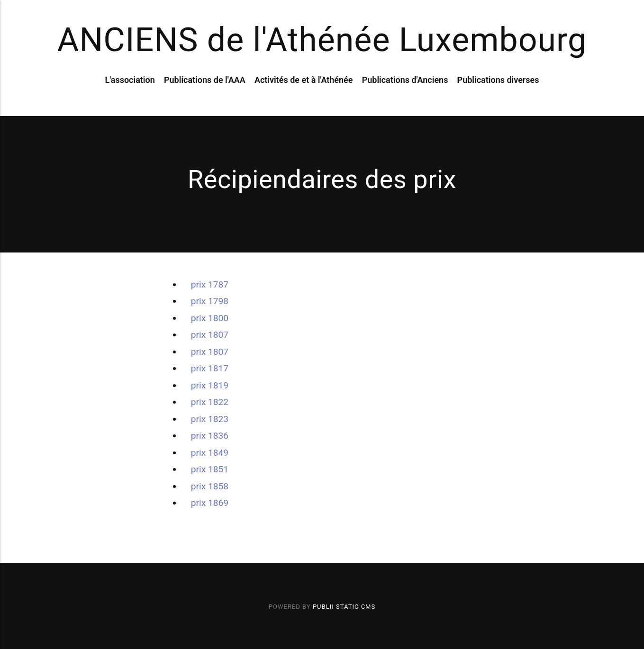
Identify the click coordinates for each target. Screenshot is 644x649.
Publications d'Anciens (405, 80)
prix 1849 (210, 453)
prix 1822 (210, 402)
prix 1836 (210, 436)
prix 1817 (210, 368)
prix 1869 (210, 503)
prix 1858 (210, 486)
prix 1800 (210, 318)
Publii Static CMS (344, 607)
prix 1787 (210, 284)
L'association (130, 80)
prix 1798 (210, 301)
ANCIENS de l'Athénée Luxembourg (322, 40)
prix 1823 (210, 419)
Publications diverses (498, 80)
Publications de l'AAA (205, 80)
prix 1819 (210, 385)
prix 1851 (210, 469)
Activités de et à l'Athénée (304, 80)
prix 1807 (210, 335)
